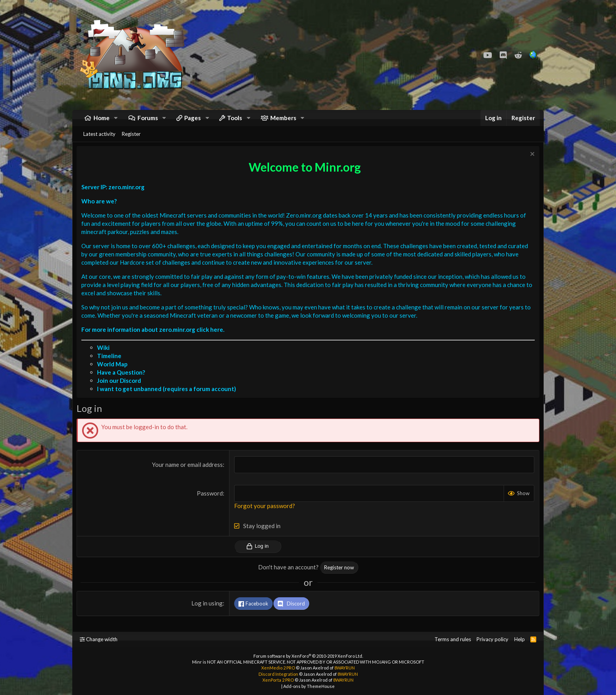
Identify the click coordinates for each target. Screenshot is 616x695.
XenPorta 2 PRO (278, 680)
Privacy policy (492, 639)
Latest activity (99, 142)
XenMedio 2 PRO (278, 668)
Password (211, 503)
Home (102, 122)
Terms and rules (453, 639)
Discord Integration (278, 674)
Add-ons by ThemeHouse (309, 686)
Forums (148, 122)
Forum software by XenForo (308, 656)
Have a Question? (123, 382)
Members (283, 122)
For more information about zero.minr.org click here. (155, 339)
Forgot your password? (265, 516)
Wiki (105, 357)
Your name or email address (188, 474)
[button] (116, 122)
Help (520, 639)
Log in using (208, 613)
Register (131, 142)
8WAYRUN (345, 668)
